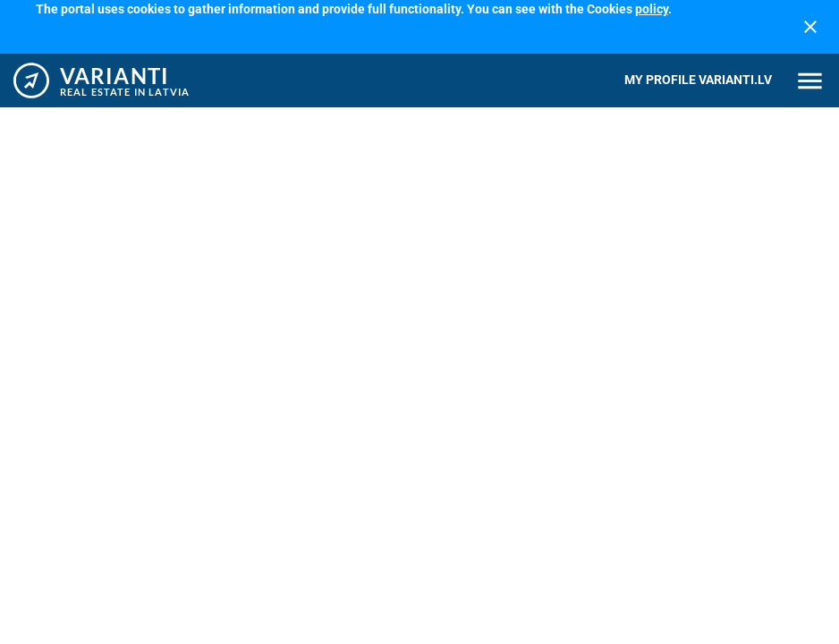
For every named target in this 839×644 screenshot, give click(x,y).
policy (652, 9)
